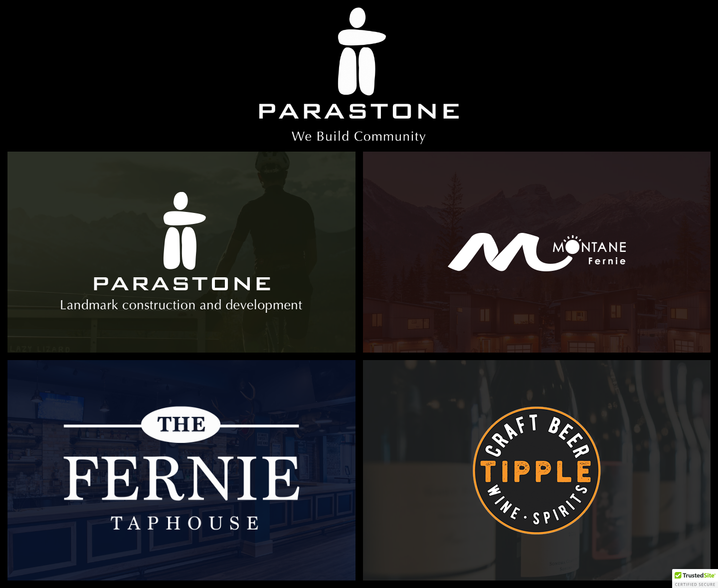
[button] (695, 579)
